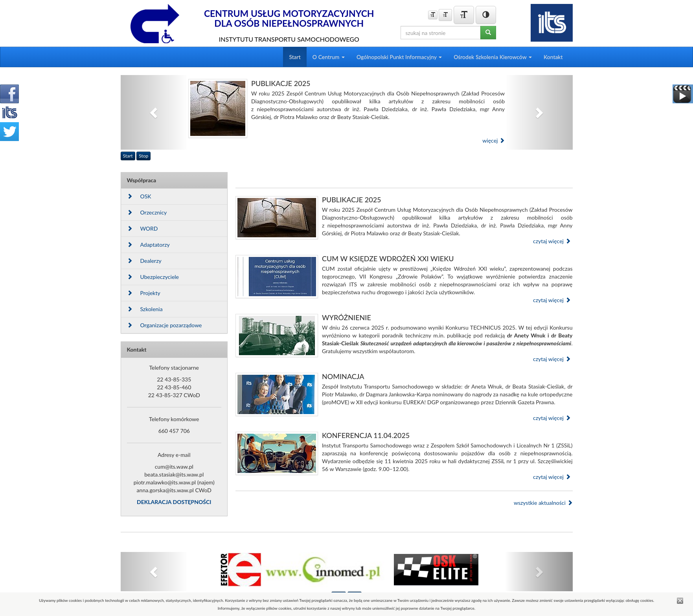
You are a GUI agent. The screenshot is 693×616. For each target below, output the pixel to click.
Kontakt (553, 57)
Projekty (144, 293)
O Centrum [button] (329, 57)
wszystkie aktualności (543, 503)
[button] (155, 112)
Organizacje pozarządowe (165, 325)
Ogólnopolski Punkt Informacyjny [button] (399, 57)
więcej (494, 140)
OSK (139, 196)
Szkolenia (145, 309)
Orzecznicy (147, 212)
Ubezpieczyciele (153, 277)
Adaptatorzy (148, 245)
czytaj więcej (552, 241)
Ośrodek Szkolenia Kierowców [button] (493, 57)
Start (295, 57)
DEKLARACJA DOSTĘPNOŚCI (174, 502)
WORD (142, 228)
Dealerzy (144, 261)
